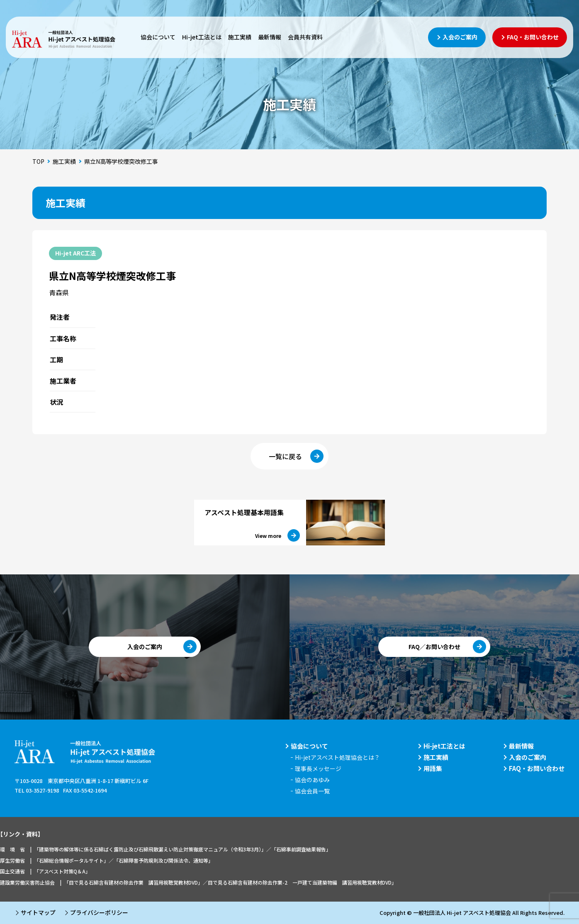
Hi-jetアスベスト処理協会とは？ (337, 757)
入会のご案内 (528, 757)
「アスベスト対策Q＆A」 (62, 871)
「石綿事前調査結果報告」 (301, 849)
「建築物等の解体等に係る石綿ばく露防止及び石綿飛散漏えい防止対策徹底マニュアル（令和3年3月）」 (150, 849)
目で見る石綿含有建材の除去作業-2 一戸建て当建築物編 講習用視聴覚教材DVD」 (302, 882)
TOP (38, 161)
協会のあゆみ (312, 780)
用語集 (433, 768)
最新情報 (270, 37)
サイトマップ (38, 912)
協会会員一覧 (312, 791)
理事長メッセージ (318, 768)
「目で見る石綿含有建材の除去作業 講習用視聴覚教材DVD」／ (136, 882)
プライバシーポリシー (99, 912)
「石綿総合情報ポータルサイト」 (71, 860)
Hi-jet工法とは (202, 37)
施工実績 (240, 37)
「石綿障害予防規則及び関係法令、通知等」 (163, 860)
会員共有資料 (305, 37)
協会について (158, 37)
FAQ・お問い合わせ (537, 768)
